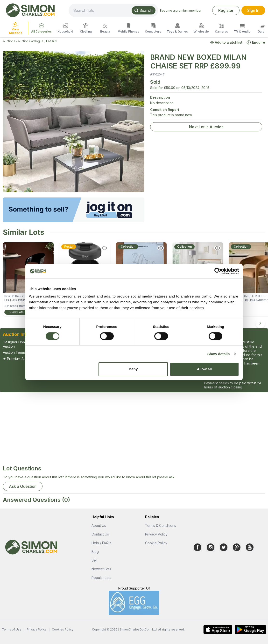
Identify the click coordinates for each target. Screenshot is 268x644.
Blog (95, 552)
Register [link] (226, 10)
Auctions (9, 41)
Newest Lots (101, 569)
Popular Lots (101, 578)
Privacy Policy (156, 534)
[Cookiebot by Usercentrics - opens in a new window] (218, 271)
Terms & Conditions (161, 525)
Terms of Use (12, 629)
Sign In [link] (253, 10)
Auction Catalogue (31, 41)
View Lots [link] (17, 312)
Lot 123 (51, 41)
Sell (94, 560)
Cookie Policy (156, 543)
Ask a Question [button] (23, 486)
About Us (99, 525)
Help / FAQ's (102, 543)
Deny (133, 369)
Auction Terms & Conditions (25, 352)
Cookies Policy (63, 629)
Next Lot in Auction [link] (206, 127)
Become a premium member (181, 10)
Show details (219, 354)
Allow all (205, 369)
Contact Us (100, 534)
